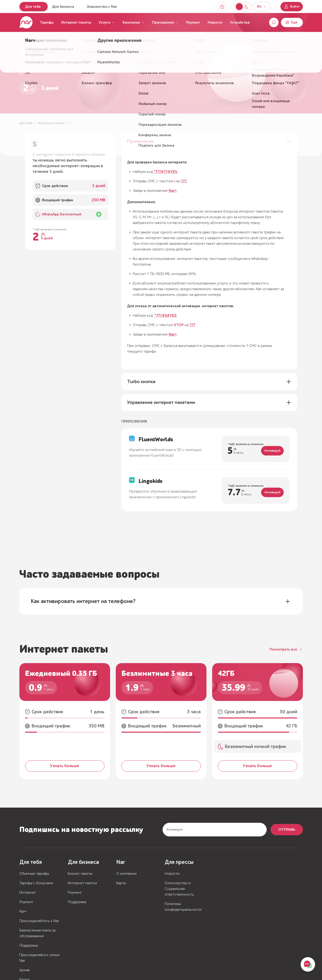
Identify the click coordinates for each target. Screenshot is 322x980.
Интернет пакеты (76, 22)
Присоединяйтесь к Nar (39, 921)
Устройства (240, 22)
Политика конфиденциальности (183, 907)
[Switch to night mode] (239, 7)
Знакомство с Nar (102, 7)
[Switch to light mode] (246, 7)
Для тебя (33, 7)
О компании (126, 874)
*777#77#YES (165, 172)
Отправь (287, 830)
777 (184, 181)
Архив (24, 970)
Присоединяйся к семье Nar (40, 958)
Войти (292, 7)
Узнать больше (65, 766)
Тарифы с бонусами (36, 883)
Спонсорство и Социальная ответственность (179, 889)
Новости (215, 22)
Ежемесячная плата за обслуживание (37, 933)
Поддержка (29, 945)
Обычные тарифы (34, 874)
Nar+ (173, 191)
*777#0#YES (165, 315)
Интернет (28, 892)
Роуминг (193, 22)
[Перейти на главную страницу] (26, 22)
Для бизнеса (63, 7)
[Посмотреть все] (286, 649)
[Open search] (274, 22)
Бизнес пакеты (80, 874)
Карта (121, 883)
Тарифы (47, 22)
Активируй (272, 451)
